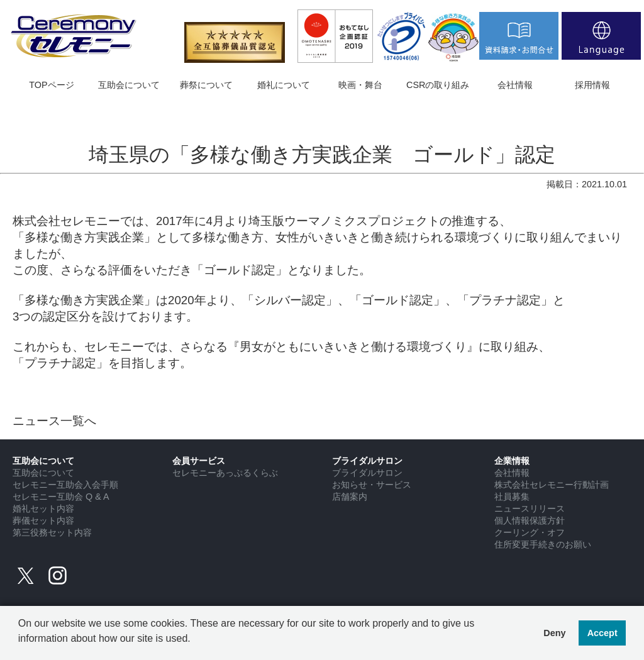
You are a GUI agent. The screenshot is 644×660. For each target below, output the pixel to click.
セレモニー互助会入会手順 (65, 485)
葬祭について (206, 85)
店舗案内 (350, 497)
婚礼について (284, 85)
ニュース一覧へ (54, 421)
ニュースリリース (530, 509)
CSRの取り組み (438, 85)
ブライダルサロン (367, 473)
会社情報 (515, 85)
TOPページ (51, 85)
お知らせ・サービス (372, 485)
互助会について (129, 85)
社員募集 (512, 497)
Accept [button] (602, 633)
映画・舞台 (360, 85)
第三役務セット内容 (52, 532)
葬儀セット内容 (43, 520)
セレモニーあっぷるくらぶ (225, 473)
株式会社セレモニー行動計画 (552, 485)
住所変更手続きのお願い (543, 544)
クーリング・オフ (530, 532)
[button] (20, 648)
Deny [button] (554, 633)
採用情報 (592, 85)
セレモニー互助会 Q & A (61, 497)
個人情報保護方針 (530, 520)
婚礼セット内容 (43, 509)
